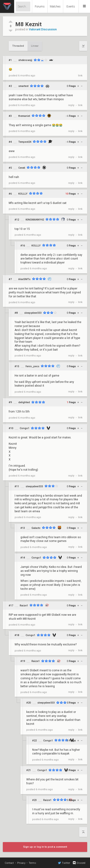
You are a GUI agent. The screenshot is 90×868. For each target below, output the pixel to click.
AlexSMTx (24, 279)
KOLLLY (23, 194)
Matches (55, 7)
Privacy (21, 863)
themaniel (24, 116)
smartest (23, 86)
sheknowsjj (25, 60)
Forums (40, 7)
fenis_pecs (32, 366)
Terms (32, 863)
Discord (79, 863)
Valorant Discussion (43, 29)
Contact (9, 863)
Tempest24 (25, 142)
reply (71, 105)
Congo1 (25, 428)
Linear (35, 46)
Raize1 (24, 606)
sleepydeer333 (33, 313)
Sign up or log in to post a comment (45, 847)
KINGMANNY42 (35, 220)
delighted (24, 402)
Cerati (22, 168)
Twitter (64, 863)
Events (71, 7)
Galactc (36, 528)
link (80, 76)
